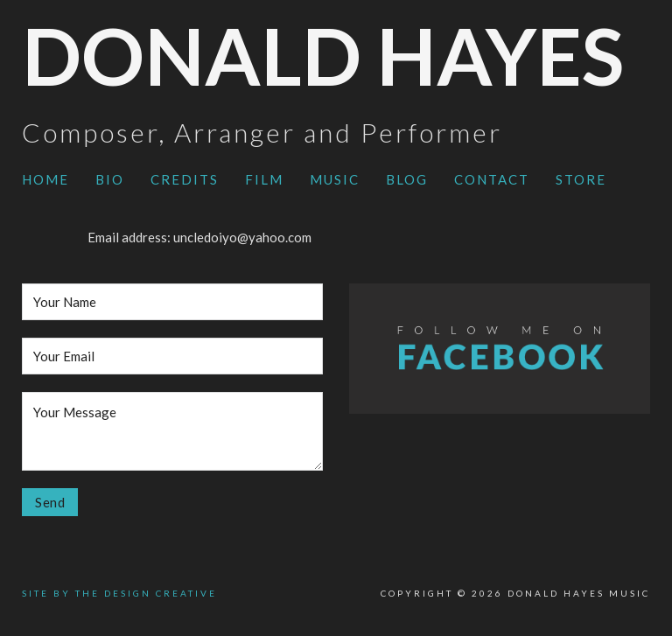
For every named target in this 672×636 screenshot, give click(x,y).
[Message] (172, 431)
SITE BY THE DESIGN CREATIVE (119, 593)
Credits (185, 179)
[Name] (172, 302)
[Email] (172, 356)
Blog (407, 179)
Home (45, 179)
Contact (492, 179)
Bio (110, 179)
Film (264, 179)
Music (335, 179)
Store (581, 179)
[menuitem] (45, 180)
